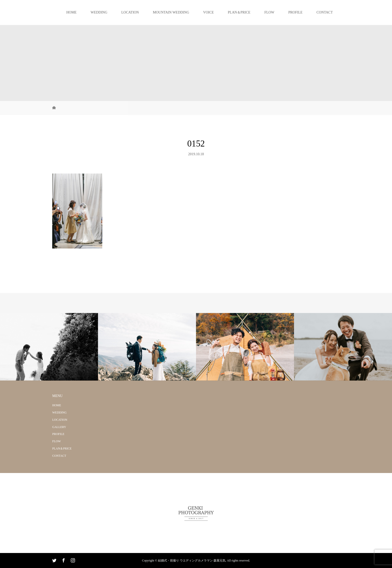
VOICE (209, 12)
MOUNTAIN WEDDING (171, 12)
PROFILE (295, 12)
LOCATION (130, 12)
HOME (71, 12)
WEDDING (99, 12)
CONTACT (325, 12)
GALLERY (59, 427)
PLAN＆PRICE (239, 12)
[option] (49, 347)
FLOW (269, 12)
